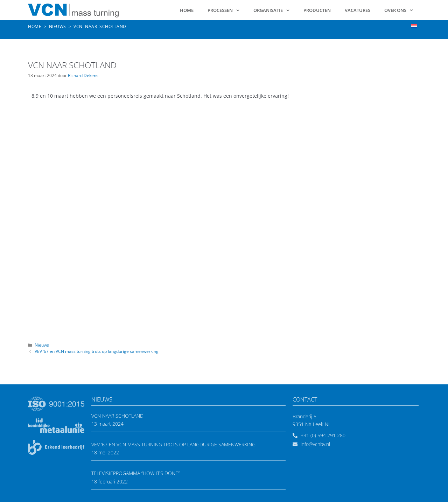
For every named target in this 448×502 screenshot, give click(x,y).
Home (187, 10)
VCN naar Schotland (117, 416)
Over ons (399, 10)
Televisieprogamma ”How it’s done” (135, 473)
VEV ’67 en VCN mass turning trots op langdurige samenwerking (97, 351)
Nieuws (42, 345)
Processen (223, 10)
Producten (317, 10)
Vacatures (358, 10)
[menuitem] (414, 26)
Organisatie (271, 10)
